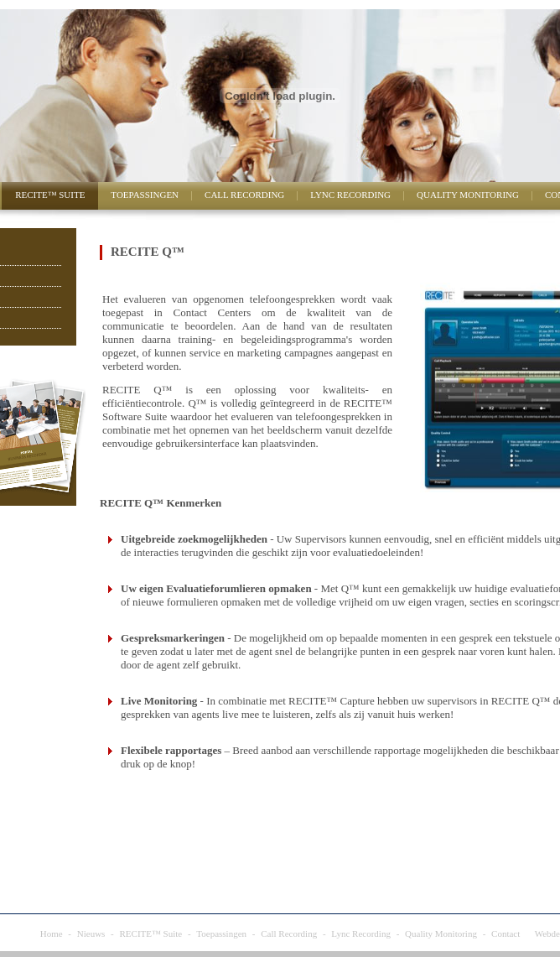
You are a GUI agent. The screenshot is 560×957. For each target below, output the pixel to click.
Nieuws (91, 934)
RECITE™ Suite (50, 195)
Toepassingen (145, 195)
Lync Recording (350, 195)
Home (52, 934)
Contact (506, 934)
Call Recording (244, 195)
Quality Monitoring (468, 195)
